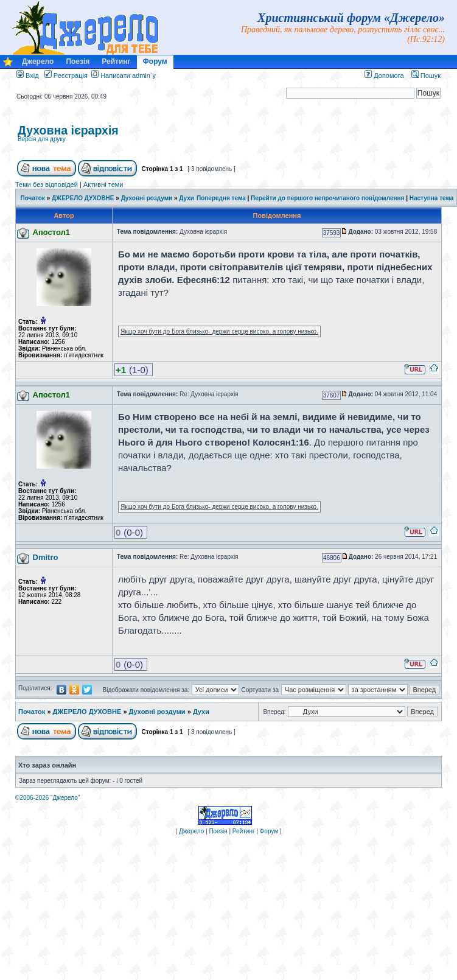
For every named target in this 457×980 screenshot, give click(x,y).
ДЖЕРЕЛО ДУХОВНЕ (83, 198)
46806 (332, 558)
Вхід (28, 75)
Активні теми (103, 184)
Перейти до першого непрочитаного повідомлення (327, 198)
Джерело (38, 61)
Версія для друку (42, 139)
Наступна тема (432, 198)
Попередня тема (221, 198)
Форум (155, 61)
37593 (332, 233)
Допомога (384, 75)
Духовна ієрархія (68, 130)
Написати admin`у (128, 75)
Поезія (78, 61)
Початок (33, 198)
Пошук (426, 75)
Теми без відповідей (47, 184)
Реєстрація (66, 75)
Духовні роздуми (147, 198)
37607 (332, 395)
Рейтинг (116, 61)
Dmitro (46, 557)
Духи (187, 198)
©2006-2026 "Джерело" (47, 798)
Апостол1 (52, 232)
